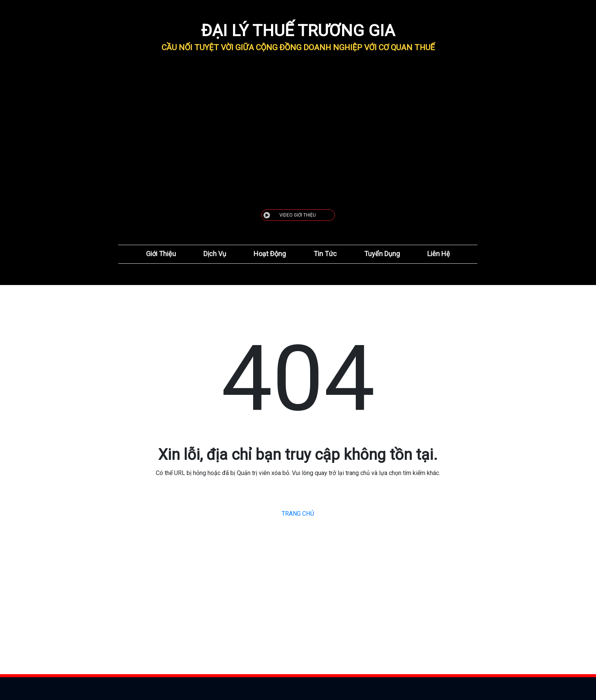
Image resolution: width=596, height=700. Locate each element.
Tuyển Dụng (382, 254)
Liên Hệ (439, 254)
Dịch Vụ (215, 254)
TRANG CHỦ (298, 514)
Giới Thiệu (161, 254)
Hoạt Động (270, 254)
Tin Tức (325, 254)
